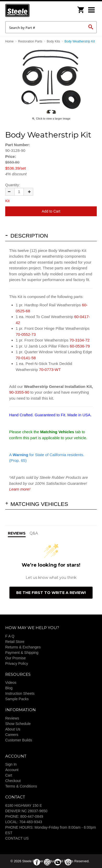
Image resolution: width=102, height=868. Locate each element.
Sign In (11, 764)
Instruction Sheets (20, 693)
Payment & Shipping (22, 653)
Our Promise (16, 658)
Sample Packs (17, 699)
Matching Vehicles (39, 504)
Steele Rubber (31, 10)
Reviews (12, 718)
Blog (9, 688)
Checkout (13, 781)
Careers (12, 735)
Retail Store (15, 642)
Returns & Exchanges (23, 647)
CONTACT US (17, 838)
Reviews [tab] (17, 533)
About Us (13, 729)
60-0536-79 (80, 346)
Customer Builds (19, 740)
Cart (9, 775)
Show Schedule (18, 724)
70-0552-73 (26, 334)
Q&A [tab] (34, 533)
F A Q (10, 636)
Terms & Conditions (21, 786)
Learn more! (20, 489)
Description (29, 236)
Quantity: (13, 185)
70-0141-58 (26, 358)
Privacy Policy (17, 664)
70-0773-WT (50, 370)
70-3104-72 (80, 340)
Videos (11, 683)
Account (12, 770)
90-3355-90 (19, 392)
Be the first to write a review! (51, 593)
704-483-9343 (31, 822)
